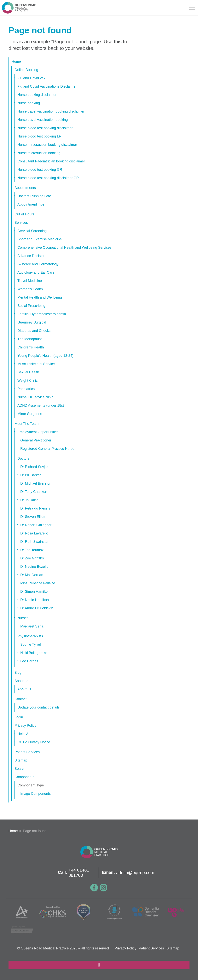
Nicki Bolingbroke (34, 653)
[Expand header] (192, 8)
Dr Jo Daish (29, 500)
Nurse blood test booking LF (39, 136)
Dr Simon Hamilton (35, 592)
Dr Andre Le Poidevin (37, 608)
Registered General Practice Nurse (47, 449)
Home (16, 61)
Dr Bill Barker (31, 475)
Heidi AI (23, 734)
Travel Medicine (30, 281)
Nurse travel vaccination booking (43, 120)
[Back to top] (99, 965)
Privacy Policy (25, 726)
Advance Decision (31, 256)
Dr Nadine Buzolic (34, 567)
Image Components (35, 794)
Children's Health (31, 347)
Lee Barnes (29, 661)
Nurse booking (29, 103)
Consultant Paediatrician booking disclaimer (51, 161)
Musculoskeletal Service (36, 364)
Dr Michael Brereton (36, 483)
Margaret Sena (32, 626)
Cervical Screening (32, 231)
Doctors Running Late (34, 196)
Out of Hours (24, 214)
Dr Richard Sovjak (34, 467)
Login (19, 717)
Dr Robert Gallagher (36, 525)
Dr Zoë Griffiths (32, 558)
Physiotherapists (30, 636)
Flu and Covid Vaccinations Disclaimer (47, 86)
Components (24, 777)
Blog (18, 673)
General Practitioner (36, 440)
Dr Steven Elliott (33, 517)
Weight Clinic (28, 381)
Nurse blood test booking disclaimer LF (48, 128)
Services (21, 223)
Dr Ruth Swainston (35, 542)
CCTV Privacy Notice (34, 742)
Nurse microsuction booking (39, 153)
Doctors (23, 458)
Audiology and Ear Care (36, 272)
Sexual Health (28, 372)
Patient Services (27, 752)
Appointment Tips (31, 204)
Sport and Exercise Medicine (40, 239)
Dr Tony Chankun (34, 492)
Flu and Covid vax (31, 78)
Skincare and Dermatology (38, 264)
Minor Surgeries (30, 414)
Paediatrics (26, 389)
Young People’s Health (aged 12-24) (45, 356)
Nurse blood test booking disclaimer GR (48, 178)
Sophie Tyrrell (31, 645)
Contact (20, 699)
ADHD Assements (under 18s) (41, 405)
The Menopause (30, 339)
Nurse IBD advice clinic (35, 397)
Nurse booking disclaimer (37, 95)
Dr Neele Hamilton (35, 600)
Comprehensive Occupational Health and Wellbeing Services (64, 248)
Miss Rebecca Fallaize (38, 583)
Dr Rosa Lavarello (34, 533)
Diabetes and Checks (34, 331)
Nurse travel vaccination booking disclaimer (51, 111)
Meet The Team (27, 424)
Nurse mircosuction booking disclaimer (47, 145)
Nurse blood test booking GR (40, 170)
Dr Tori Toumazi (32, 550)
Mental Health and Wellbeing (40, 297)
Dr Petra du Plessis (35, 508)
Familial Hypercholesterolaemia (42, 314)
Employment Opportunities (38, 432)
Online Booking (26, 70)
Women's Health (30, 289)
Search (20, 769)
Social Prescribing (31, 306)
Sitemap (21, 760)
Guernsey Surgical (32, 322)
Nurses (23, 618)
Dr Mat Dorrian (32, 575)
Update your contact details (38, 707)
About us (21, 681)
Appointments (25, 188)
